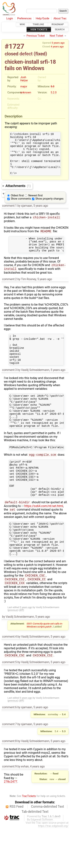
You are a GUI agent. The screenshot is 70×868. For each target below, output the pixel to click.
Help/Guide (43, 19)
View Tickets (39, 30)
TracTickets (29, 836)
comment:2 (9, 291)
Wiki (22, 24)
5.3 (52, 87)
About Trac (60, 19)
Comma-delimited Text (48, 847)
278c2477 (11, 820)
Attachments (18, 194)
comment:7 (9, 764)
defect (26, 54)
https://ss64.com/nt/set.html (42, 538)
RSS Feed (16, 847)
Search (60, 30)
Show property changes (49, 207)
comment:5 (9, 702)
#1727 (14, 46)
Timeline (38, 24)
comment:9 (9, 807)
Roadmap (58, 24)
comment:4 (9, 676)
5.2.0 (54, 93)
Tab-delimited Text (35, 852)
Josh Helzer (24, 79)
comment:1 (9, 214)
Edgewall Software (42, 860)
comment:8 (9, 781)
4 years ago (57, 46)
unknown (26, 93)
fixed (40, 54)
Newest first (36, 203)
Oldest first (17, 203)
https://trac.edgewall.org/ (53, 866)
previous (13, 650)
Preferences (24, 19)
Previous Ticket (36, 36)
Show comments (21, 207)
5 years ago (58, 43)
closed (11, 54)
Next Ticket (56, 36)
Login (10, 19)
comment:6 (9, 747)
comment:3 (9, 388)
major (24, 87)
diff (21, 650)
